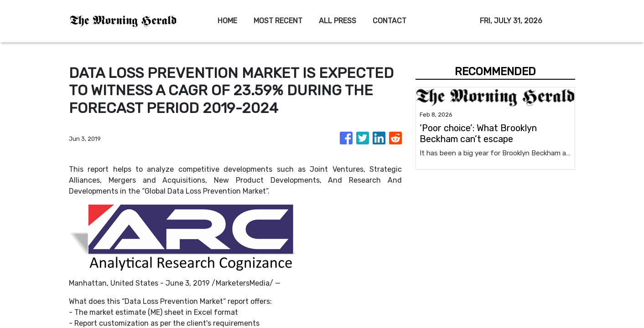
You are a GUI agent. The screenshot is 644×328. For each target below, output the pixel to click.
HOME (227, 21)
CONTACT (390, 21)
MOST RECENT (278, 21)
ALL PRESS (338, 21)
